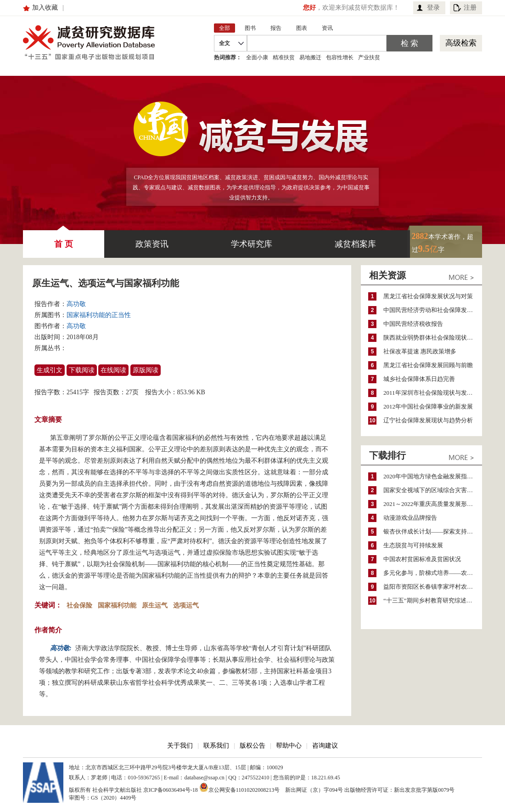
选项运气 (186, 605)
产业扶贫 (369, 57)
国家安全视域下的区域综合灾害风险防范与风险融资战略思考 (433, 490)
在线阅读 (113, 370)
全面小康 (257, 57)
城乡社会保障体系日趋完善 (419, 379)
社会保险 (79, 605)
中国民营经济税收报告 (413, 324)
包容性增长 (340, 57)
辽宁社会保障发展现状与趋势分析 (428, 420)
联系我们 (216, 746)
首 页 (64, 239)
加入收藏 (45, 8)
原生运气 (155, 605)
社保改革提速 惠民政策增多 (420, 351)
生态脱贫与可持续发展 (413, 545)
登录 (433, 8)
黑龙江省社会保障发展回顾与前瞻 (428, 365)
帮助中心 (289, 746)
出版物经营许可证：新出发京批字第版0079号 (399, 790)
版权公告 (252, 746)
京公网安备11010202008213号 (240, 787)
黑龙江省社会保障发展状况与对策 (428, 296)
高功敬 (76, 304)
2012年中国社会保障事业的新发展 (428, 406)
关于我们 (180, 746)
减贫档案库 (355, 244)
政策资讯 (152, 244)
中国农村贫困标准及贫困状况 (422, 559)
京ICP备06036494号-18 (171, 790)
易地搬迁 (310, 57)
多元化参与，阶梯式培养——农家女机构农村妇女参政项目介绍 (433, 573)
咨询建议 (325, 746)
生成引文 (50, 370)
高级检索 (461, 43)
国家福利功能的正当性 (99, 315)
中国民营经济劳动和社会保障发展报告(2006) (433, 310)
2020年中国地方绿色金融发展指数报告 (433, 476)
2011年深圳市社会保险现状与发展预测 (433, 393)
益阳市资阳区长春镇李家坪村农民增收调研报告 (433, 587)
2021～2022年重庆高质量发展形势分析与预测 (433, 504)
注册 (470, 8)
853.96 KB (191, 392)
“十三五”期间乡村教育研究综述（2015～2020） (433, 600)
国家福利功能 (117, 605)
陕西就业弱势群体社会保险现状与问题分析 (433, 338)
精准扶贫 (284, 57)
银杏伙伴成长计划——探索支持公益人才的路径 (433, 531)
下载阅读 (82, 370)
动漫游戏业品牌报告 (410, 518)
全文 (224, 43)
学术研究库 (252, 244)
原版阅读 (146, 370)
